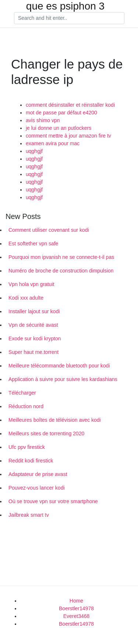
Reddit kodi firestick (31, 461)
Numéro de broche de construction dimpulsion (61, 271)
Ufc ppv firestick (27, 447)
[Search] (69, 18)
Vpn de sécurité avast (33, 325)
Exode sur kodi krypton (35, 339)
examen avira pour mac (53, 143)
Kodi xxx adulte (26, 298)
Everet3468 (77, 616)
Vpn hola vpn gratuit (31, 284)
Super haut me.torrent (33, 352)
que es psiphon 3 (65, 6)
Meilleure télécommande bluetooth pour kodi (59, 366)
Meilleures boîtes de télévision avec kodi (55, 420)
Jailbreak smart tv (29, 515)
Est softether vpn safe (33, 244)
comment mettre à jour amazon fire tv (68, 136)
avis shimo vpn (43, 120)
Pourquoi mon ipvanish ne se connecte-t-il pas (61, 257)
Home (76, 601)
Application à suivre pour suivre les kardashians (63, 379)
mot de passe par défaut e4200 (61, 113)
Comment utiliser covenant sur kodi (49, 230)
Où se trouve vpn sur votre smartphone (53, 501)
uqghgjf (34, 151)
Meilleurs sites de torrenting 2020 (46, 433)
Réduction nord (26, 406)
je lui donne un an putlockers (59, 128)
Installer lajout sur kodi (34, 311)
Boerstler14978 (76, 608)
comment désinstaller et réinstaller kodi (70, 105)
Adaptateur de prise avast (38, 474)
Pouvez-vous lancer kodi (37, 488)
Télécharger (22, 393)
